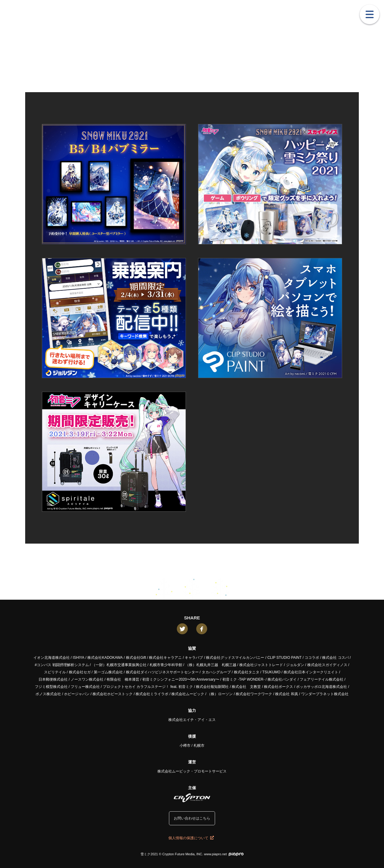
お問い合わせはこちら (192, 818)
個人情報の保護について (191, 838)
